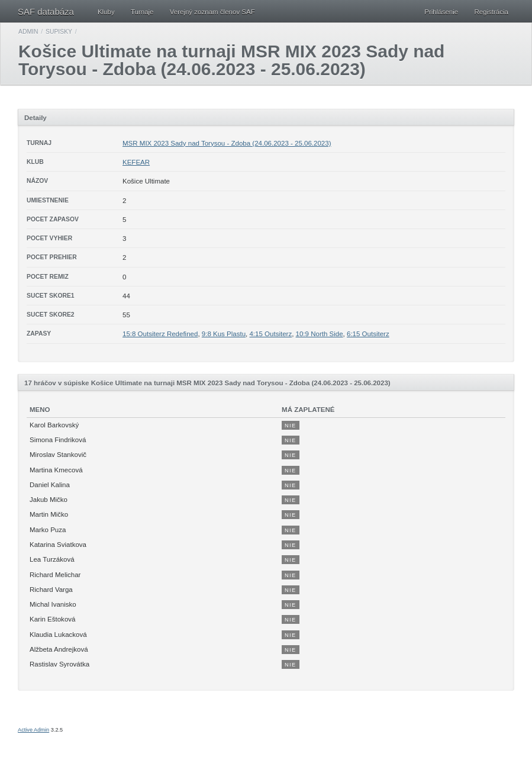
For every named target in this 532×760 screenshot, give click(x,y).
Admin (28, 32)
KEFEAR (136, 162)
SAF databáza (46, 12)
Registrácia (491, 12)
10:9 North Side (320, 334)
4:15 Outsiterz (270, 334)
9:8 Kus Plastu (224, 334)
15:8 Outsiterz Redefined (160, 334)
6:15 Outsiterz (368, 334)
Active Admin (33, 730)
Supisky (59, 32)
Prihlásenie (441, 12)
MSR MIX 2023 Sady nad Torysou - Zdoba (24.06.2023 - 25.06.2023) (227, 143)
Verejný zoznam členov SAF (212, 12)
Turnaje (142, 12)
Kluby (106, 12)
